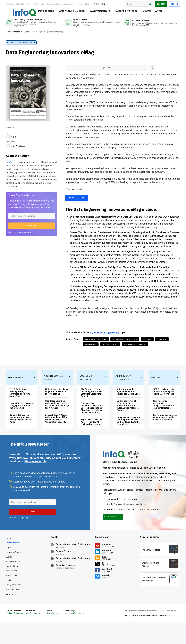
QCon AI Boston (65, 571)
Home (11, 556)
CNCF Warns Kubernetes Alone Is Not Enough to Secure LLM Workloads (162, 406)
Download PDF (78, 201)
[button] (33, 232)
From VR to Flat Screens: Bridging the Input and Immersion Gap (22, 421)
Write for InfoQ (16, 579)
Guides (30, 34)
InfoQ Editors (15, 584)
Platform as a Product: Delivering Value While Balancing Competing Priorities (92, 407)
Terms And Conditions (147, 636)
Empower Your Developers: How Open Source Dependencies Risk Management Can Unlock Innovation (92, 422)
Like (74, 70)
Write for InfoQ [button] (102, 3)
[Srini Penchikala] (11, 148)
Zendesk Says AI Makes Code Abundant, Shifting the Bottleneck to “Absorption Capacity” (58, 434)
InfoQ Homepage (16, 34)
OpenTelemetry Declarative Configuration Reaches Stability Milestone (162, 419)
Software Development (136, 356)
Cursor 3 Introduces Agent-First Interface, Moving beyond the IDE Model (23, 435)
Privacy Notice (130, 636)
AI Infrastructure (99, 12)
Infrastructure (111, 356)
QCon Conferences (17, 570)
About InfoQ (14, 588)
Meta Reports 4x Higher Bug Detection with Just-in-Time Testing (58, 406)
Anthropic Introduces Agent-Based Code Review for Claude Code (128, 406)
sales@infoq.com (35, 634)
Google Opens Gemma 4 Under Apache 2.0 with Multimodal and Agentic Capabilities (127, 435)
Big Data (148, 351)
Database (163, 351)
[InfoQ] (11, 139)
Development (45, 12)
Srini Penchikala (21, 148)
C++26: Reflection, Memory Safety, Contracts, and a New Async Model (22, 407)
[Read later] (84, 70)
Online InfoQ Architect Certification (68, 563)
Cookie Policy (163, 636)
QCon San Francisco (67, 588)
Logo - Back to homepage (21, 10)
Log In (12, 565)
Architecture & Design (71, 12)
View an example (35, 477)
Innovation (92, 356)
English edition (86, 3)
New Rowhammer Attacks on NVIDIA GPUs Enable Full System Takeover (162, 433)
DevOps (146, 12)
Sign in (172, 3)
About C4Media (16, 593)
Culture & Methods (125, 12)
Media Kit (13, 598)
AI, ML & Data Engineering (24, 45)
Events (157, 12)
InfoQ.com (14, 164)
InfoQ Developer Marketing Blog (16, 605)
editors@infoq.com (55, 634)
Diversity (13, 612)
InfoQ (17, 139)
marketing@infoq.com (75, 634)
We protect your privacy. (23, 239)
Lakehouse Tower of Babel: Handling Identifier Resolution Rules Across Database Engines (127, 420)
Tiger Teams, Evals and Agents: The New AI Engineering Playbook (92, 437)
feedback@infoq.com (18, 636)
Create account (16, 560)
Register (158, 3)
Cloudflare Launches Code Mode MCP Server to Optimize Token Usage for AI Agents (58, 419)
